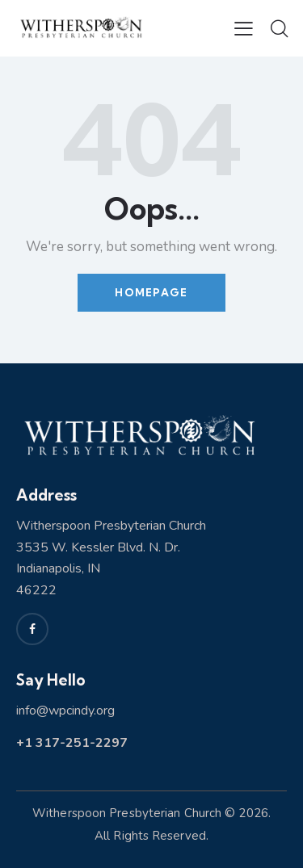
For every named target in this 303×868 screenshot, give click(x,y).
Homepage (151, 292)
